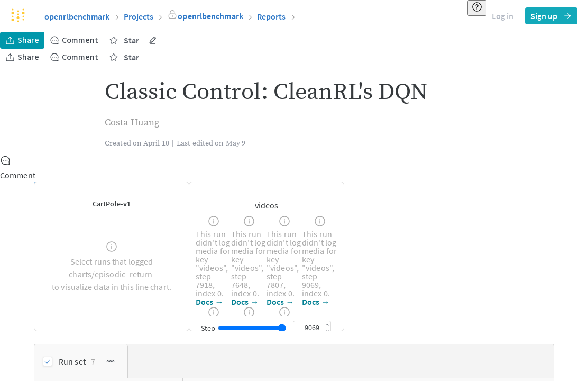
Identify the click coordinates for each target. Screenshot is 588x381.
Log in (503, 16)
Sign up (551, 16)
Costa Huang (132, 123)
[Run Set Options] (111, 361)
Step (208, 328)
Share (22, 40)
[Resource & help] (477, 8)
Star (124, 40)
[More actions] (153, 40)
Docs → (210, 302)
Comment (74, 40)
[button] (353, 16)
